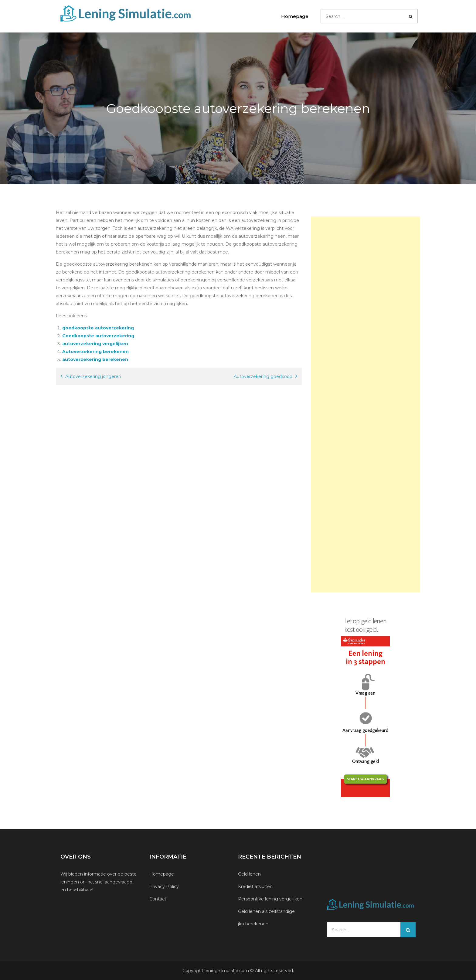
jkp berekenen (253, 924)
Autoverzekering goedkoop (263, 376)
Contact (158, 899)
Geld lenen (249, 874)
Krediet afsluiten (255, 886)
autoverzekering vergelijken (95, 344)
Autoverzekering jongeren (93, 376)
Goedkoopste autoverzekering (98, 336)
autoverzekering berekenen (95, 359)
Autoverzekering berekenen (95, 352)
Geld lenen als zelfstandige (266, 911)
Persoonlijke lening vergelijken (271, 899)
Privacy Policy (164, 886)
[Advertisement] (365, 404)
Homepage (295, 16)
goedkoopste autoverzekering (98, 328)
